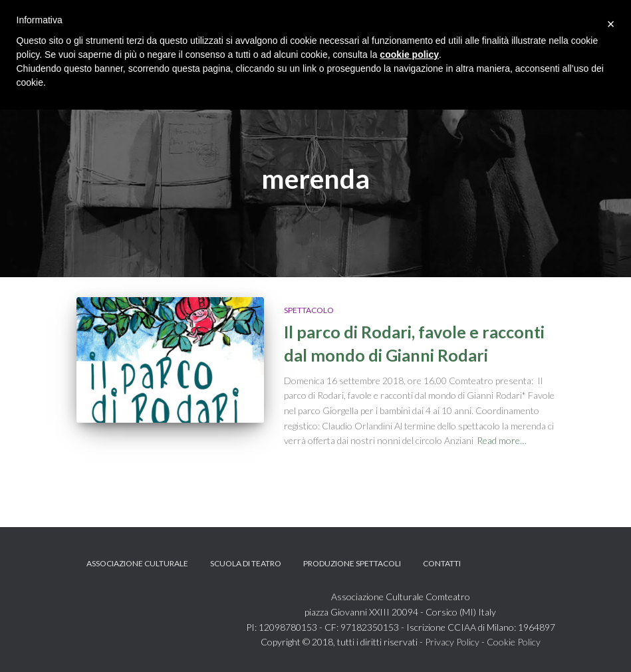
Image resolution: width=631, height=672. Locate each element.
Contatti (442, 563)
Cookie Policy (514, 642)
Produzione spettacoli (352, 563)
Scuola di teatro (246, 563)
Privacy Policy (452, 642)
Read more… (502, 440)
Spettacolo (309, 310)
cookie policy (409, 55)
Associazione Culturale (137, 563)
